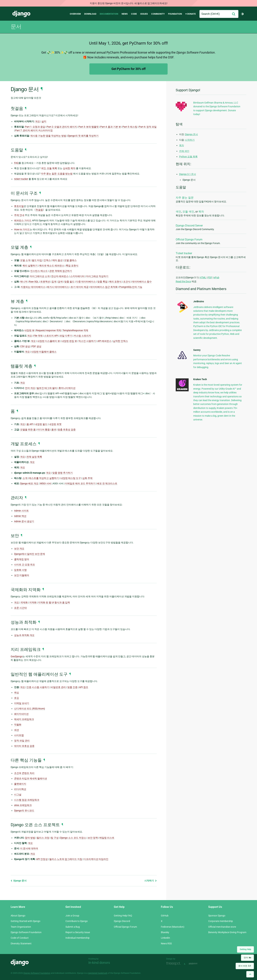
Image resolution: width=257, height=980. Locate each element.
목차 (182, 145)
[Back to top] (250, 974)
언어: (247, 958)
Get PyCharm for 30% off (128, 69)
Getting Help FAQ (123, 916)
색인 (178, 212)
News (125, 14)
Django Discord (122, 921)
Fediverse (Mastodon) (173, 927)
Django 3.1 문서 (188, 174)
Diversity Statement (21, 943)
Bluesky (165, 932)
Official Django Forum (189, 239)
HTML (203, 277)
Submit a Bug (73, 927)
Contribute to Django (77, 921)
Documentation (109, 14)
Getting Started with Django (25, 921)
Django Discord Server (189, 226)
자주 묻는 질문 (185, 198)
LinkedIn (165, 938)
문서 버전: (245, 966)
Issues (144, 14)
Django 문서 (19, 881)
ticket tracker (21, 179)
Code (134, 14)
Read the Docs (183, 281)
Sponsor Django (217, 916)
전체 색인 (184, 151)
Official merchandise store (222, 927)
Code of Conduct (20, 938)
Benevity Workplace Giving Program (227, 932)
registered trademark (98, 973)
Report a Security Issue (78, 932)
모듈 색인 (188, 212)
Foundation (175, 14)
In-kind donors (99, 963)
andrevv (197, 964)
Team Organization (21, 927)
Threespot (174, 964)
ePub (217, 277)
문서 (16, 27)
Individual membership (78, 938)
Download (90, 14)
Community (158, 14)
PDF (210, 277)
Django (21, 14)
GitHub (165, 916)
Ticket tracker (184, 253)
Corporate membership (221, 921)
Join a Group (72, 916)
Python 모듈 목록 (188, 157)
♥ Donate (191, 14)
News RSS (166, 943)
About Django (18, 916)
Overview (75, 14)
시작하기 (151, 881)
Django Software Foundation (26, 932)
